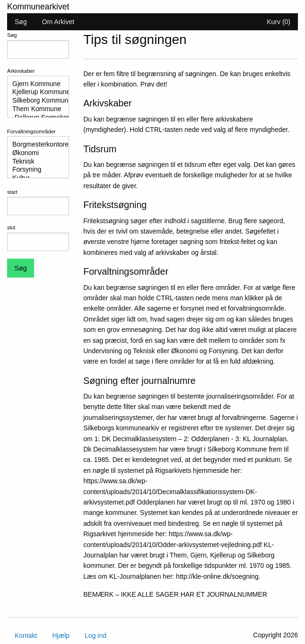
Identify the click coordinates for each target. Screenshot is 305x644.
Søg (21, 22)
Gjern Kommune (34, 84)
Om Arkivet (58, 22)
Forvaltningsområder (31, 131)
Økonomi (34, 153)
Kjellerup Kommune (34, 92)
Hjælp (61, 635)
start (12, 192)
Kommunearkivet (38, 7)
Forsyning (34, 170)
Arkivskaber (21, 71)
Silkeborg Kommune (34, 101)
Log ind (96, 635)
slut (11, 227)
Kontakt (26, 635)
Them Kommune (34, 109)
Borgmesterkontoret (34, 145)
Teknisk (34, 162)
